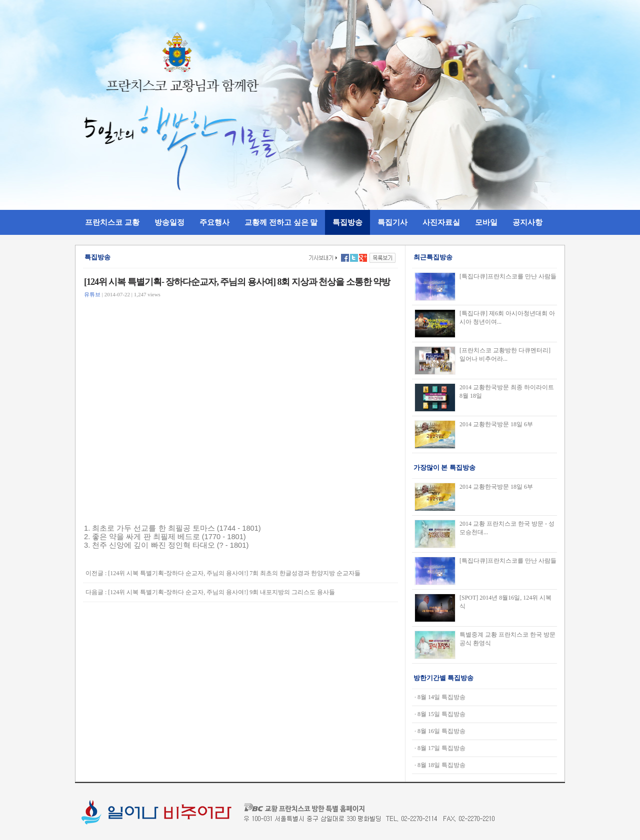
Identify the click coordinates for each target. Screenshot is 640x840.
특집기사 (392, 222)
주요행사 (214, 222)
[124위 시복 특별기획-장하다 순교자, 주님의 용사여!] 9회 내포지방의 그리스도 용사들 (221, 592)
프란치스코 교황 (112, 222)
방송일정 (169, 222)
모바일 (486, 222)
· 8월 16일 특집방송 (440, 731)
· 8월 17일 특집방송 (440, 748)
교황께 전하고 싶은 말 (281, 222)
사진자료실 (441, 222)
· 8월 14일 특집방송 (440, 697)
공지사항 (527, 222)
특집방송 (347, 222)
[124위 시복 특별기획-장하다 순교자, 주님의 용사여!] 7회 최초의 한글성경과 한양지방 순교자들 (234, 573)
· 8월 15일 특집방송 (440, 714)
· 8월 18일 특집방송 (440, 765)
